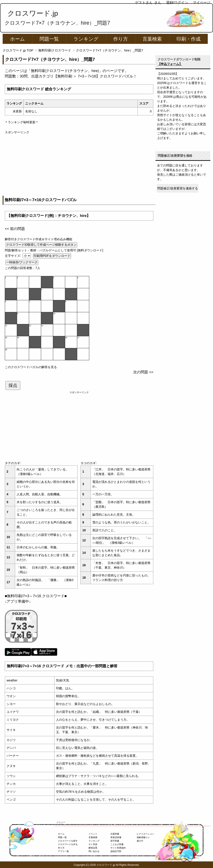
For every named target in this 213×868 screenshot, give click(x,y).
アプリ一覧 (63, 851)
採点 (13, 385)
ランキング (86, 39)
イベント (93, 834)
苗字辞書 (115, 841)
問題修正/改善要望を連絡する (178, 188)
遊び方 (140, 841)
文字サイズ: (13, 256)
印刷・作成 (189, 39)
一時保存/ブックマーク (22, 262)
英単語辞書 (116, 837)
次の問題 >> (143, 372)
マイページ (202, 3)
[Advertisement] (79, 165)
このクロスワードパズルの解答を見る (31, 367)
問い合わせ (94, 851)
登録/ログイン (177, 3)
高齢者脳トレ (143, 837)
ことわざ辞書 (117, 844)
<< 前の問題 (15, 229)
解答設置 (93, 848)
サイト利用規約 (118, 848)
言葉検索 (152, 39)
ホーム (17, 39)
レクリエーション (145, 834)
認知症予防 (116, 851)
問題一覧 (49, 39)
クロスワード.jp (33, 13)
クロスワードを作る (68, 844)
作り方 (121, 39)
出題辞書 (115, 834)
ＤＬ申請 (93, 844)
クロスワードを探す (68, 841)
